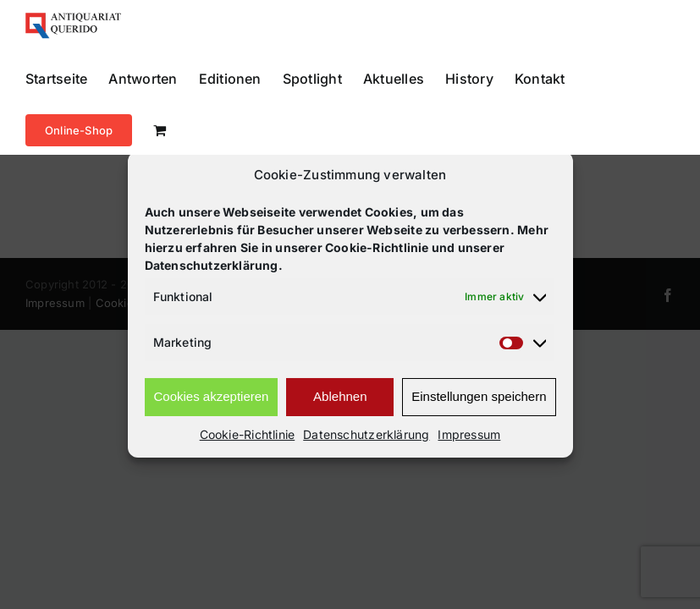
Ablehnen (340, 396)
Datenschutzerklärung (366, 434)
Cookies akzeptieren (212, 396)
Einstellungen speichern (479, 396)
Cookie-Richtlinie (248, 434)
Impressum (469, 434)
